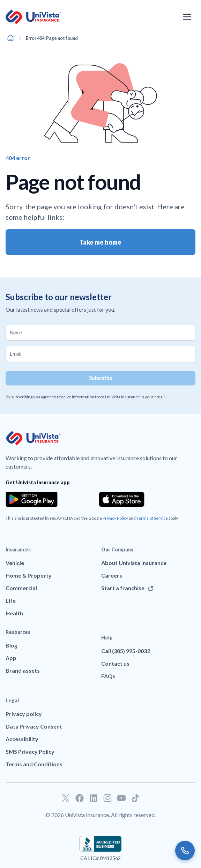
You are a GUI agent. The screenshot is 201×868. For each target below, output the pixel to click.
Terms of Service (152, 518)
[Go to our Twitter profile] (66, 798)
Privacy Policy (115, 518)
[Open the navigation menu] (187, 17)
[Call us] (185, 851)
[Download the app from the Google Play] (32, 499)
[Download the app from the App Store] (122, 499)
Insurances (18, 549)
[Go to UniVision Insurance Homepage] (33, 17)
